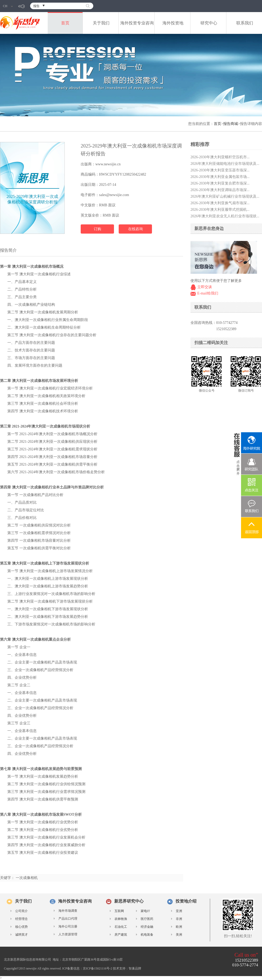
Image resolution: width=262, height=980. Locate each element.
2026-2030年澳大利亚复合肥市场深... (220, 183)
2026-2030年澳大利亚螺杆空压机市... (220, 157)
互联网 (119, 911)
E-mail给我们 (208, 293)
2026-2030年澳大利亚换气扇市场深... (220, 203)
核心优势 (21, 927)
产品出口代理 (68, 919)
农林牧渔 (121, 919)
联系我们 (245, 23)
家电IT (145, 911)
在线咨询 (135, 229)
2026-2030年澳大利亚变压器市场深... (220, 170)
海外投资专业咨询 (137, 23)
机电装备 (147, 935)
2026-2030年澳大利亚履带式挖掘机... (220, 210)
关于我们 (101, 23)
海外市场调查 (68, 911)
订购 (97, 229)
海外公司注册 (68, 926)
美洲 (179, 935)
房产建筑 (121, 935)
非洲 (179, 919)
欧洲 (179, 927)
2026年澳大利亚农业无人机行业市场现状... (225, 216)
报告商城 (231, 124)
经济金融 (147, 927)
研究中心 (209, 23)
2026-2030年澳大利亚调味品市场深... (220, 190)
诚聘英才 (21, 935)
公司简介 (21, 911)
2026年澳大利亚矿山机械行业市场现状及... (225, 196)
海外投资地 (173, 23)
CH (8, 6)
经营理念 (21, 919)
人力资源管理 (68, 934)
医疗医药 (147, 919)
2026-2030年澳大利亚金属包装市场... (220, 177)
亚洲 (179, 911)
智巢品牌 (135, 968)
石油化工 (121, 927)
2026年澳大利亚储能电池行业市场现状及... (225, 164)
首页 (65, 23)
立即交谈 (205, 287)
